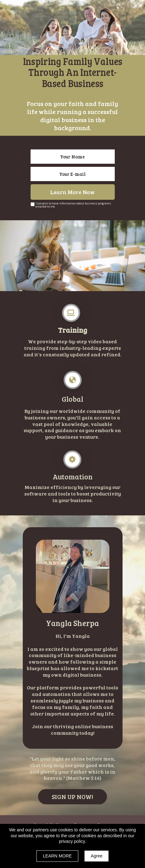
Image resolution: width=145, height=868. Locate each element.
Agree (97, 856)
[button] (73, 797)
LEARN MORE (58, 856)
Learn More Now (73, 192)
